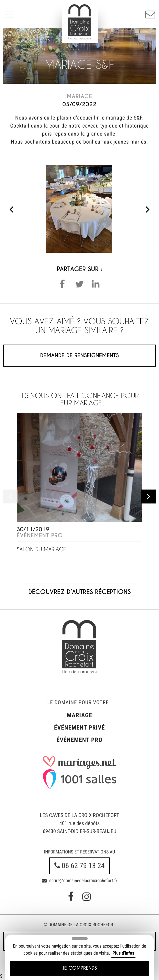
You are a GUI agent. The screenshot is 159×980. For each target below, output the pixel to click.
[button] (62, 284)
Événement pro (79, 740)
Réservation (150, 14)
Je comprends (79, 968)
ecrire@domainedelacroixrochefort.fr (80, 881)
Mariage (80, 715)
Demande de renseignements (80, 355)
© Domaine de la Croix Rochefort (79, 925)
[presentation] (11, 209)
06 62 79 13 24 (79, 866)
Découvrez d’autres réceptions (79, 592)
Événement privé (79, 728)
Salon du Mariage (41, 549)
